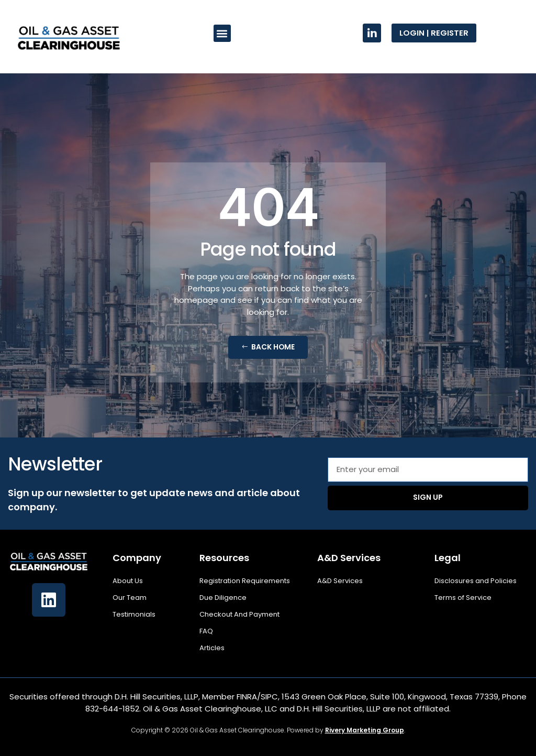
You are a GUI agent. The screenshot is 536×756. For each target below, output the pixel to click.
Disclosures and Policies (476, 581)
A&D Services (340, 581)
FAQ (206, 631)
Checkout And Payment (239, 614)
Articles (212, 648)
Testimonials (134, 614)
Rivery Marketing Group (365, 730)
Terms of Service (463, 598)
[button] (222, 33)
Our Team (130, 598)
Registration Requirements (245, 581)
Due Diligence (223, 598)
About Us (128, 581)
